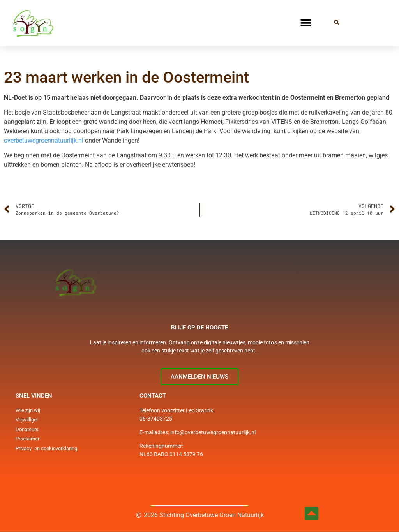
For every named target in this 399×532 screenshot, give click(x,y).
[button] (306, 23)
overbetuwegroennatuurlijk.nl (44, 140)
